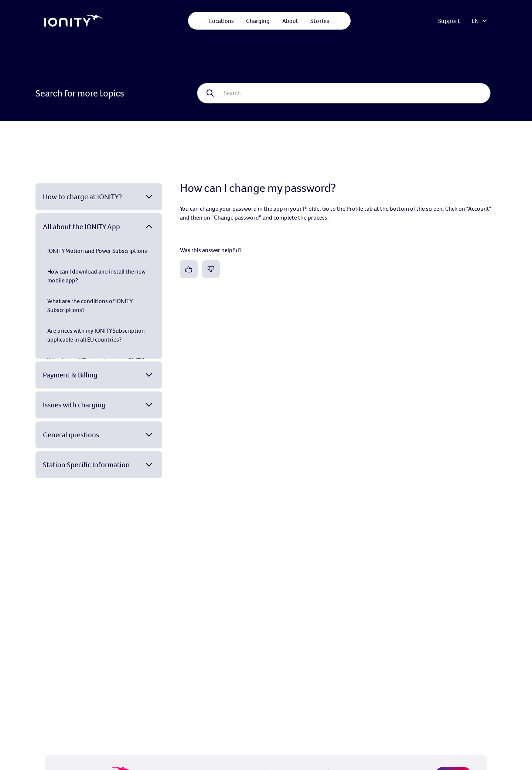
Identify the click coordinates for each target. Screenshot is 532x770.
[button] (221, 21)
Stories (320, 21)
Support (449, 21)
